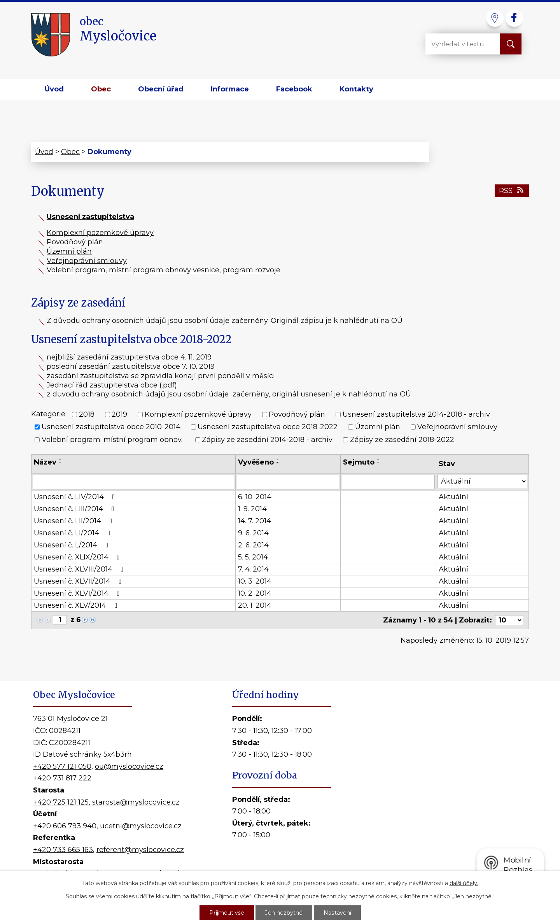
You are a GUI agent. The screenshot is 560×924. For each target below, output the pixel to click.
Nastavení (337, 913)
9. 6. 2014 (253, 533)
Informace (230, 89)
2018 (87, 414)
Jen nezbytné (284, 913)
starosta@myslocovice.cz (136, 802)
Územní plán (69, 251)
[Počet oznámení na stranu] (509, 620)
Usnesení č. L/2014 (73, 545)
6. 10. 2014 (255, 497)
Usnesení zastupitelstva (90, 217)
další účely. (464, 883)
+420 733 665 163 (63, 850)
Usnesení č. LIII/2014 (76, 509)
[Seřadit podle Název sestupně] (61, 463)
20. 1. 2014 (255, 605)
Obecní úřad (161, 89)
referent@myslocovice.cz (140, 850)
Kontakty (356, 89)
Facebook (294, 89)
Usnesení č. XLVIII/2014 (80, 569)
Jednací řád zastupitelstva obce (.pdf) (112, 385)
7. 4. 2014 (253, 569)
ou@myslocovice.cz (129, 766)
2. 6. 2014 (253, 545)
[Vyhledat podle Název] (133, 482)
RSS (512, 191)
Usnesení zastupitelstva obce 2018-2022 (268, 427)
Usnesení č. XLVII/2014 (79, 581)
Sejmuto (359, 462)
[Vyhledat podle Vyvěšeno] (288, 482)
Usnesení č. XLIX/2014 (78, 557)
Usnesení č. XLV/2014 (77, 605)
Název (45, 462)
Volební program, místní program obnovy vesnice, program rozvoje (164, 270)
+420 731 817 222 (62, 778)
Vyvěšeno (256, 462)
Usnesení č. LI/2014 (74, 533)
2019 (119, 414)
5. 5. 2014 (253, 557)
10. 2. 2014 (255, 593)
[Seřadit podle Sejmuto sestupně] (379, 463)
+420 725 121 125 (61, 802)
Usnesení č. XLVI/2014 (78, 593)
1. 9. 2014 (252, 509)
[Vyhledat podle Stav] (482, 481)
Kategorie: (49, 414)
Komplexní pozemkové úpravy (100, 233)
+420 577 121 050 (62, 766)
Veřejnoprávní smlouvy (87, 261)
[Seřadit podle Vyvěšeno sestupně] (278, 463)
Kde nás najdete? (438, 789)
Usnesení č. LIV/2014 (76, 497)
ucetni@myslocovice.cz (141, 826)
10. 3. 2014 (255, 581)
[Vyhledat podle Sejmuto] (388, 482)
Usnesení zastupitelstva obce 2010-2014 (111, 427)
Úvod (54, 89)
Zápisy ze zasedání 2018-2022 (402, 440)
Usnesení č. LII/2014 (75, 521)
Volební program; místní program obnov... (113, 440)
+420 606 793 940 (65, 826)
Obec (101, 89)
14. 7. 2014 (255, 521)
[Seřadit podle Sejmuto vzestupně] (379, 459)
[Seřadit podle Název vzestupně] (61, 459)
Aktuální (453, 497)
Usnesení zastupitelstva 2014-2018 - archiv (416, 414)
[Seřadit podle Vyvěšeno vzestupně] (278, 459)
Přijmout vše (227, 913)
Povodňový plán (75, 242)
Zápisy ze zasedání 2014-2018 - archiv (267, 440)
